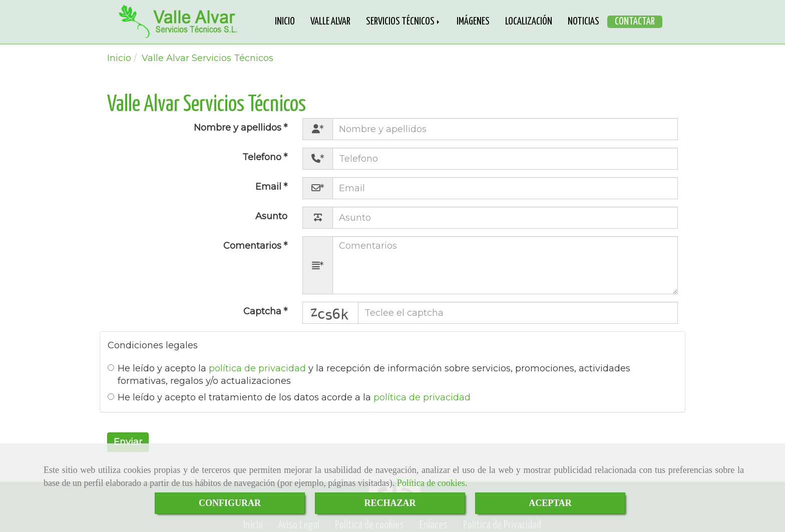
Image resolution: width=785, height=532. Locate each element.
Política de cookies (431, 483)
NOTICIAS (583, 22)
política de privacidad (257, 368)
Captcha (264, 311)
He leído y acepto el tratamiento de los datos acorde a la (289, 397)
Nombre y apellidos (239, 128)
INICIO (285, 22)
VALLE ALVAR (330, 22)
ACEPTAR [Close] (550, 503)
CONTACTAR (635, 22)
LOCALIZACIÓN (529, 22)
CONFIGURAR (230, 503)
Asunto (271, 216)
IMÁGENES (473, 22)
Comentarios (254, 246)
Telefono (263, 157)
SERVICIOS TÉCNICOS (404, 22)
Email (270, 187)
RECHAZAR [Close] (390, 503)
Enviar (128, 442)
